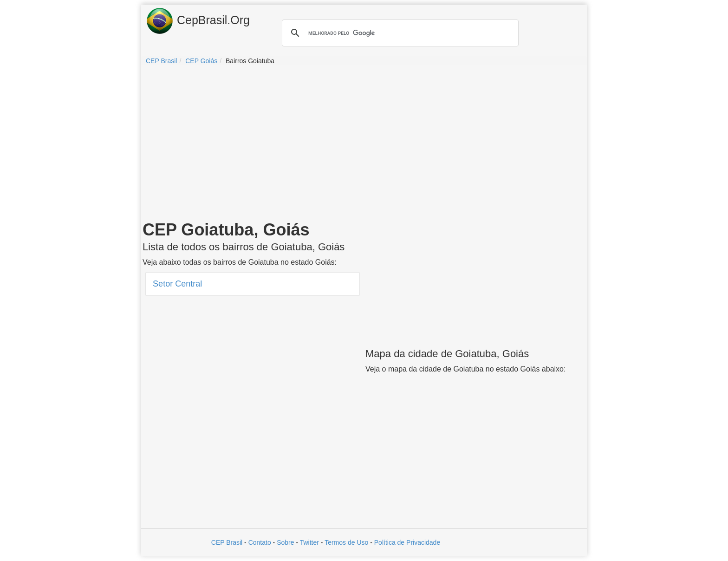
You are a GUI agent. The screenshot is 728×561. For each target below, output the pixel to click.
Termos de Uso (346, 542)
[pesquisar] (399, 33)
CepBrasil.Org (198, 21)
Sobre (285, 542)
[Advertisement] (364, 150)
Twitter (309, 542)
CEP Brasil (227, 542)
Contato (260, 542)
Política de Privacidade (407, 542)
